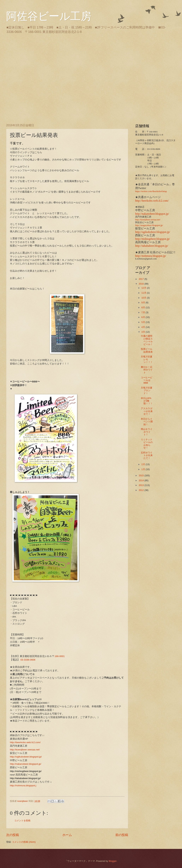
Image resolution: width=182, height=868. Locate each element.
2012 (142, 490)
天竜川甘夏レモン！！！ (147, 359)
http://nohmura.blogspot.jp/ (151, 256)
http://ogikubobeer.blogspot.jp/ (26, 757)
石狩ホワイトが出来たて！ (147, 455)
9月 (143, 303)
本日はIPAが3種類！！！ (147, 401)
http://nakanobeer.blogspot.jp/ (26, 764)
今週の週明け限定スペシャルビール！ (147, 340)
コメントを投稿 (22, 821)
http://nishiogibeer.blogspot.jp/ (152, 239)
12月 (144, 288)
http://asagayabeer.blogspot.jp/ (149, 225)
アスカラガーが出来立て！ (147, 411)
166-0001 (60, 656)
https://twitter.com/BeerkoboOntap (151, 191)
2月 (143, 464)
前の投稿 (122, 835)
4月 (143, 327)
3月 (143, 332)
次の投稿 (13, 835)
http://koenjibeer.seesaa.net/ (25, 750)
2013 (142, 485)
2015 (142, 475)
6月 (143, 317)
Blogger (113, 861)
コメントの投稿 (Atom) (24, 842)
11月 (144, 293)
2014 (142, 480)
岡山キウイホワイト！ (147, 432)
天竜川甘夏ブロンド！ (147, 390)
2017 (142, 279)
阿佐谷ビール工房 (49, 16)
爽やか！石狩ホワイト (147, 370)
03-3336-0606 (28, 660)
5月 (143, 322)
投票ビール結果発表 (147, 350)
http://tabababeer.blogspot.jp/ (152, 246)
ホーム (67, 835)
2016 (142, 284)
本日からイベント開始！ (147, 422)
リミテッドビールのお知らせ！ (147, 444)
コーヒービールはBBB (147, 380)
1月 (143, 469)
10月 (144, 298)
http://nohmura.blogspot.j (23, 785)
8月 (143, 307)
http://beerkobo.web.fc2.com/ (25, 742)
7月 (143, 312)
